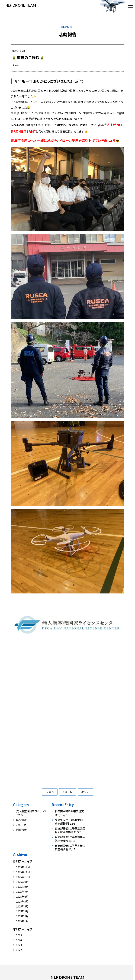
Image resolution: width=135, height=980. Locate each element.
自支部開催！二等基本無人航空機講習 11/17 (68, 851)
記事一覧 (68, 796)
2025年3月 (98, 866)
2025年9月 (98, 836)
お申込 (80, 936)
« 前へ (50, 796)
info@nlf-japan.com (83, 960)
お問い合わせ (96, 936)
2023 (95, 899)
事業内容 (37, 936)
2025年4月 (98, 861)
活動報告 (67, 34)
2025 (95, 889)
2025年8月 (98, 841)
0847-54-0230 (54, 960)
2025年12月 (99, 822)
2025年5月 (98, 856)
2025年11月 (99, 826)
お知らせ (17, 65)
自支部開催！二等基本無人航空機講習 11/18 (68, 843)
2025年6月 (98, 851)
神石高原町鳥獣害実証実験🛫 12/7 (68, 817)
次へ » (85, 796)
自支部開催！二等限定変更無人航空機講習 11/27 (68, 834)
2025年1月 (98, 875)
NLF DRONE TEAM (21, 5)
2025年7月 (98, 846)
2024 (95, 894)
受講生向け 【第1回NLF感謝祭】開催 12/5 (68, 826)
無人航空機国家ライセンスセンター (31, 817)
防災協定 (21, 824)
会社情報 (66, 936)
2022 (95, 904)
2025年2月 (98, 871)
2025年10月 (99, 831)
